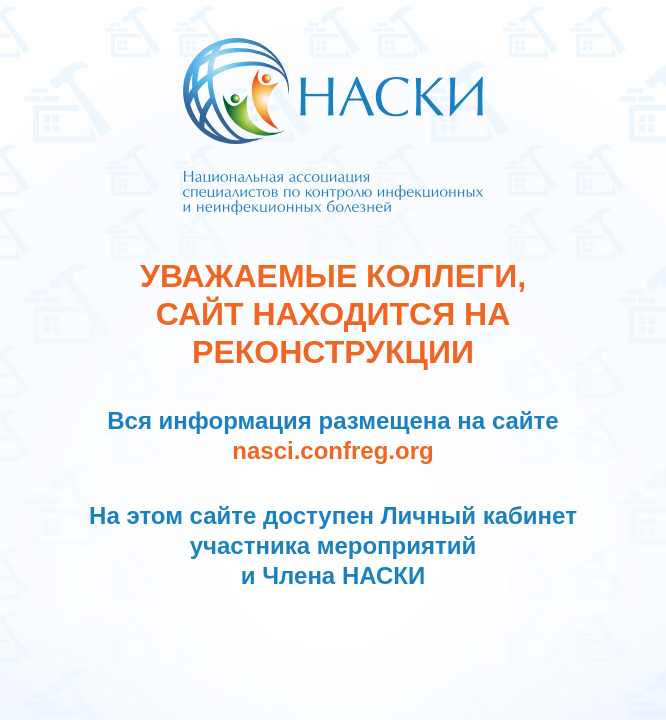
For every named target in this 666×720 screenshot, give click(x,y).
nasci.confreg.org (332, 450)
